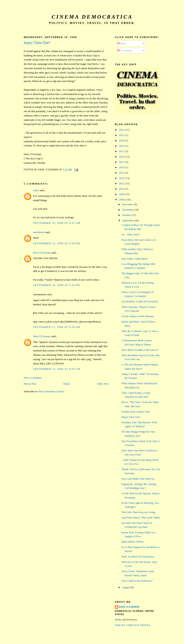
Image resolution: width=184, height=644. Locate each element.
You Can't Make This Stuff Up (138, 479)
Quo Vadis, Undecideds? (135, 259)
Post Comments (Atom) (51, 391)
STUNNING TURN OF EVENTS (140, 302)
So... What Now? (131, 234)
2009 (122, 194)
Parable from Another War (136, 412)
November (128, 210)
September (128, 220)
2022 (122, 130)
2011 (122, 183)
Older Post (103, 384)
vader (36, 190)
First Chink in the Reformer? (137, 581)
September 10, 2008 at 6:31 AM (57, 223)
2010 (122, 189)
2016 (122, 157)
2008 (122, 200)
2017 (122, 151)
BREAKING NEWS (133, 542)
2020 (122, 141)
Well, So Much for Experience (138, 557)
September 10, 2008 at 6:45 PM (57, 285)
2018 (122, 146)
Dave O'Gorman (42, 253)
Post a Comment (33, 378)
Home (67, 384)
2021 (122, 135)
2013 (122, 173)
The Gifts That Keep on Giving (138, 512)
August (126, 587)
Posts (122, 43)
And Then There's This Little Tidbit (141, 518)
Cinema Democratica (92, 17)
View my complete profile (133, 625)
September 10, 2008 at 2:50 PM (57, 243)
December (128, 204)
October (127, 215)
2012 (122, 178)
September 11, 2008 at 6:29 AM (57, 327)
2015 (122, 162)
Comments (125, 50)
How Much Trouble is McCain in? (140, 350)
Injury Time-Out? (37, 43)
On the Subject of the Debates (138, 316)
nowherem (39, 232)
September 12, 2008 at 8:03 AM (57, 369)
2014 (122, 167)
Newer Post (30, 384)
